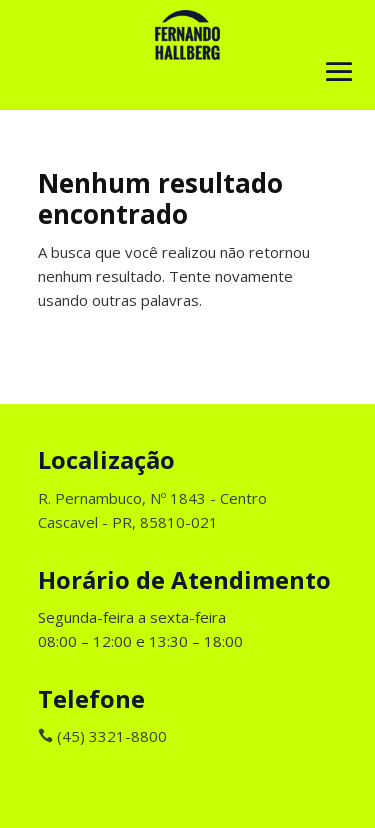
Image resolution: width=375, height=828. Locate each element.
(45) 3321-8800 (102, 736)
